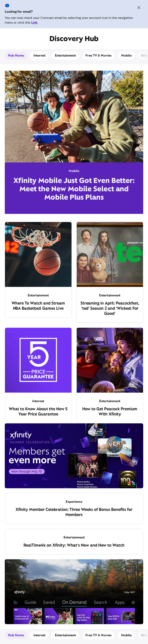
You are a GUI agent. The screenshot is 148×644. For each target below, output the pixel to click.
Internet (39, 55)
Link (34, 23)
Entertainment (66, 55)
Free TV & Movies (99, 55)
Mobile (126, 55)
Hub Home (16, 55)
